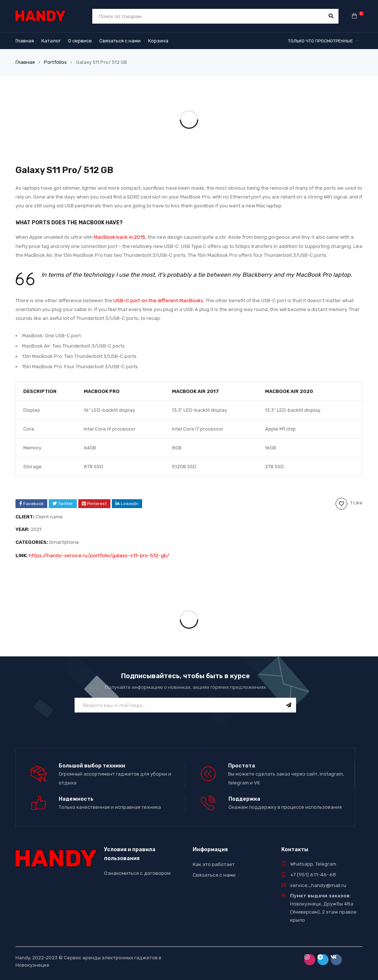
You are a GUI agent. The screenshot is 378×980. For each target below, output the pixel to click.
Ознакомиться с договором (136, 868)
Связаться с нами (213, 870)
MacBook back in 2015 (119, 236)
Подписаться (289, 702)
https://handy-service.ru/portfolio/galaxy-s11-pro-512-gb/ (95, 553)
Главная (25, 62)
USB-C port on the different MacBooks (157, 299)
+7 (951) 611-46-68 (311, 870)
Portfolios (54, 62)
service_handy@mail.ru (317, 880)
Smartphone (63, 540)
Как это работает (214, 860)
